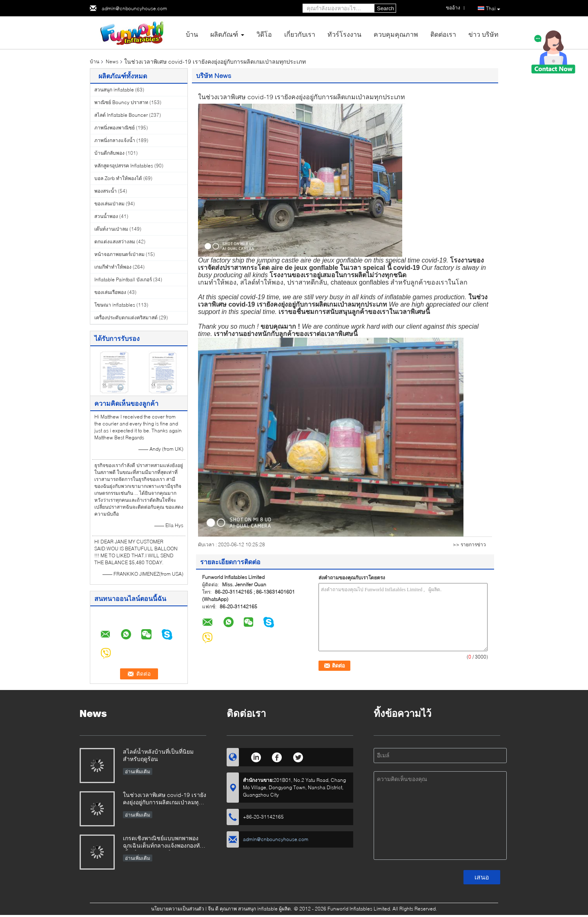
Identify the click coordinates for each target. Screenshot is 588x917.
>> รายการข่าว (469, 544)
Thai (493, 9)
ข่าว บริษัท (483, 34)
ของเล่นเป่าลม (109, 204)
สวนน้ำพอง (106, 216)
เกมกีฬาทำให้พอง (113, 267)
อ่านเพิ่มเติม (138, 771)
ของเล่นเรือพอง (110, 292)
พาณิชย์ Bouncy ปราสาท (121, 102)
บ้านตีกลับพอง (109, 153)
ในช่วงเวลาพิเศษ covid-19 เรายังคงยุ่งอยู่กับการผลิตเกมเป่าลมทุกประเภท (165, 799)
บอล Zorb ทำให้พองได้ (118, 178)
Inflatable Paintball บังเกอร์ (123, 279)
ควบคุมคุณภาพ (396, 34)
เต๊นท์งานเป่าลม (111, 229)
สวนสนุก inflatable (114, 90)
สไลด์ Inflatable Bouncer (121, 115)
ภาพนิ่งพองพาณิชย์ (115, 128)
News (112, 61)
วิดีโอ (264, 34)
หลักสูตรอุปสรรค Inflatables (124, 166)
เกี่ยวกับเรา (300, 34)
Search (385, 8)
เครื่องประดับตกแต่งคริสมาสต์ (126, 317)
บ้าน (192, 34)
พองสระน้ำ (106, 191)
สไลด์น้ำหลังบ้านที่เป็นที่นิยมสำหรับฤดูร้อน (158, 755)
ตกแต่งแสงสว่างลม (115, 241)
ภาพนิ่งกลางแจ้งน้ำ (115, 140)
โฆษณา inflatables (115, 305)
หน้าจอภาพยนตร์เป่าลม (119, 254)
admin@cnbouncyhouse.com (134, 8)
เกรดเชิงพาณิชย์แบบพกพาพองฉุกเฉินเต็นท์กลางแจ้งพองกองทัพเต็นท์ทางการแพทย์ (163, 842)
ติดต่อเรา (443, 34)
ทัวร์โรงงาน (344, 34)
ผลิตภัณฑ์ (224, 34)
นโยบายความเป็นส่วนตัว (178, 909)
